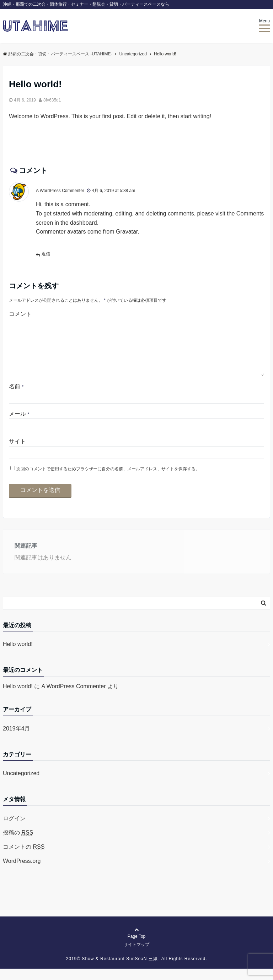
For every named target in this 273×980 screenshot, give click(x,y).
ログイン (14, 830)
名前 (16, 398)
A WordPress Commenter (60, 191)
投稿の (18, 844)
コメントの (24, 858)
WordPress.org (22, 872)
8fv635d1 (52, 100)
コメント (20, 314)
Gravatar (127, 232)
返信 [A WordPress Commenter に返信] (46, 254)
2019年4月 (17, 740)
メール (19, 425)
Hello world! (18, 655)
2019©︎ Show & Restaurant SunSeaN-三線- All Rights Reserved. (137, 970)
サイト (17, 453)
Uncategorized (21, 785)
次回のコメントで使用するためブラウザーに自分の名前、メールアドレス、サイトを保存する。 (108, 480)
